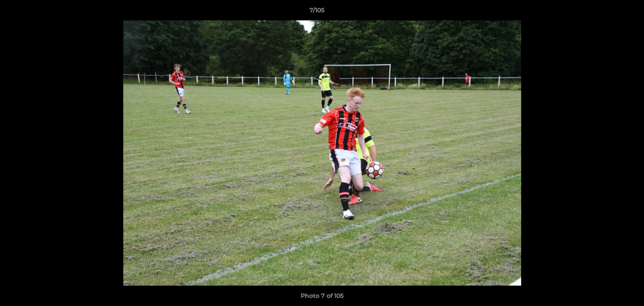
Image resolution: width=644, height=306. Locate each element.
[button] (608, 12)
